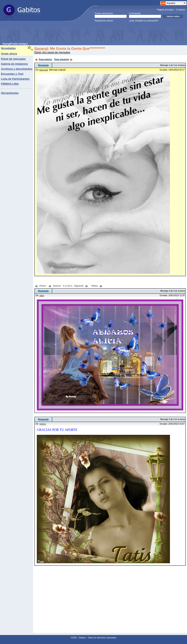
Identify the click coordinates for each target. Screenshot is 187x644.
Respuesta (43, 65)
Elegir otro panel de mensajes (52, 52)
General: (42, 48)
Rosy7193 (44, 70)
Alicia (42, 296)
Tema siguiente (63, 59)
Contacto (181, 10)
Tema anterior (43, 59)
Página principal (165, 10)
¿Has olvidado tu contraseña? (144, 21)
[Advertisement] (78, 33)
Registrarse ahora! (104, 21)
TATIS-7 (43, 424)
